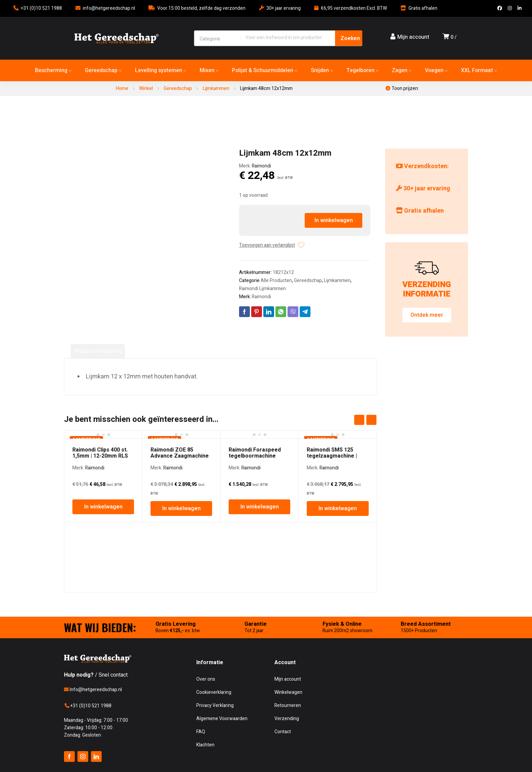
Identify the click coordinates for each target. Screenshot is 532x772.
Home (122, 88)
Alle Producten (276, 281)
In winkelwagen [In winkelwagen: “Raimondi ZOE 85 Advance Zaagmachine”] (181, 508)
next (371, 420)
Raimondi (261, 166)
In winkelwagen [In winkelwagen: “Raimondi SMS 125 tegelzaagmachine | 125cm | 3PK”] (338, 508)
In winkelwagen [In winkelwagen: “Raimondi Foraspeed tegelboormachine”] (260, 507)
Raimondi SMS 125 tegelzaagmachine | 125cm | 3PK (332, 456)
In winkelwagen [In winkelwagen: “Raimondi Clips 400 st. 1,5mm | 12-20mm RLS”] (103, 507)
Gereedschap (178, 88)
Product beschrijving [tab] (98, 351)
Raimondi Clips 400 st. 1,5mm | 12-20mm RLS (100, 453)
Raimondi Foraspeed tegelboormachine (255, 453)
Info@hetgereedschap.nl (93, 690)
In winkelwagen (334, 220)
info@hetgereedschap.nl (109, 8)
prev (359, 420)
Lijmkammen (216, 88)
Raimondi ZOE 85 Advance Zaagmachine (180, 453)
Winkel (146, 88)
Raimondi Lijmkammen (262, 289)
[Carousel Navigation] (365, 420)
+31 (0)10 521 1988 (41, 8)
